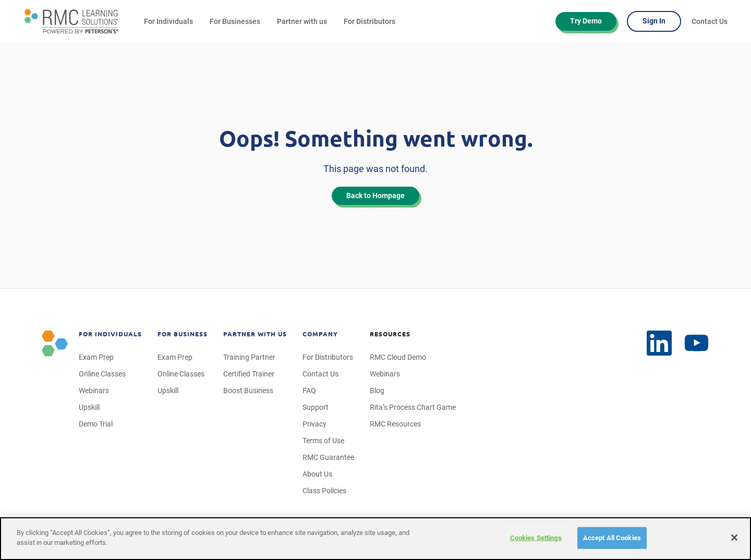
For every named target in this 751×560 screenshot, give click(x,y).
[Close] (734, 538)
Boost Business (248, 391)
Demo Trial (96, 424)
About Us (317, 474)
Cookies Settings (536, 538)
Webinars (94, 391)
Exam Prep (96, 357)
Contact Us (710, 21)
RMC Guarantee (328, 457)
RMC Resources (395, 424)
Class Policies (324, 491)
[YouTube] (659, 343)
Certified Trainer (249, 374)
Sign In (654, 21)
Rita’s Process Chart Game (413, 407)
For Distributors (370, 21)
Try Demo (586, 21)
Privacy (314, 424)
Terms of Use (323, 441)
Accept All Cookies (612, 538)
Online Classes (102, 374)
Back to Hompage (375, 196)
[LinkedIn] (697, 343)
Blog (377, 391)
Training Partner (249, 357)
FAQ (309, 391)
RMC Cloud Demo (398, 357)
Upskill (89, 407)
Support (316, 407)
